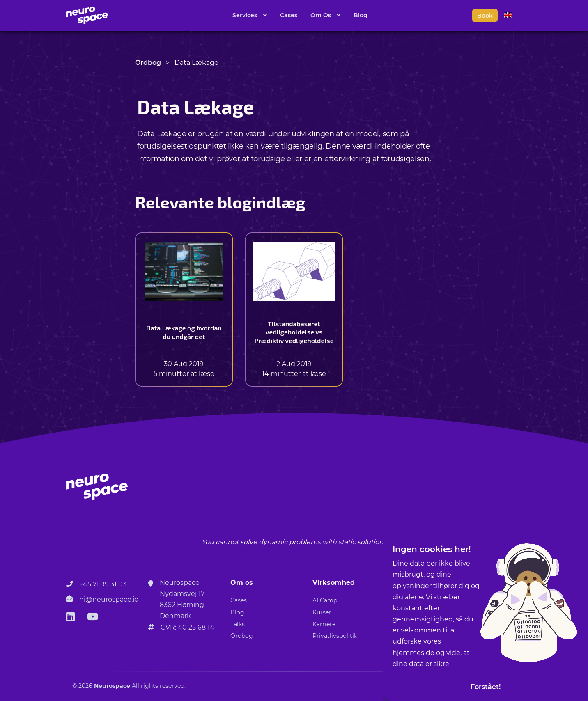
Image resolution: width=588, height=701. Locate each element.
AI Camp (325, 600)
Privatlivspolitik (335, 636)
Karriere (324, 624)
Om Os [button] (322, 15)
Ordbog (148, 63)
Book (485, 16)
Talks (238, 624)
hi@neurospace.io (109, 599)
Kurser (322, 612)
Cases (289, 15)
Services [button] (246, 15)
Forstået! (486, 687)
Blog (361, 15)
